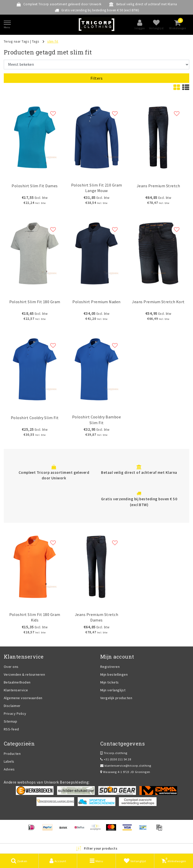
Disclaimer (12, 706)
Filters (96, 78)
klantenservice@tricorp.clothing (126, 766)
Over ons (11, 667)
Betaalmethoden (17, 682)
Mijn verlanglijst (113, 690)
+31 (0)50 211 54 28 (116, 759)
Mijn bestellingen (114, 674)
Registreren (110, 667)
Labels (9, 761)
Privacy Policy (15, 714)
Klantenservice (16, 690)
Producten (12, 754)
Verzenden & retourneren (24, 674)
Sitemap (10, 721)
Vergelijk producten (116, 698)
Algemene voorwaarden (23, 698)
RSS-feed (11, 729)
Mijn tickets (110, 682)
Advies (9, 769)
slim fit (53, 41)
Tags (36, 41)
